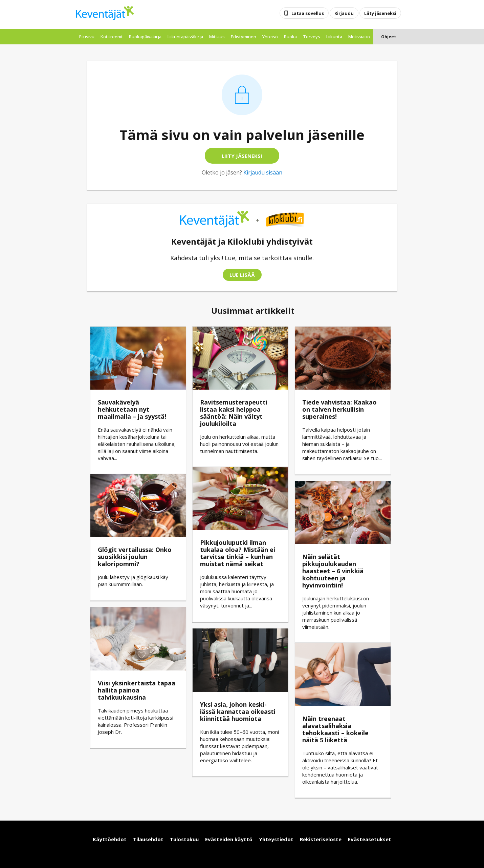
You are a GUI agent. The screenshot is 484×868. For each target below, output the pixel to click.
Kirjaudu (344, 13)
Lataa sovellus (304, 13)
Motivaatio (359, 37)
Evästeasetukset (370, 839)
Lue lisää (242, 275)
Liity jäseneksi (380, 13)
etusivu (87, 37)
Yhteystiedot (276, 839)
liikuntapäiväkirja (185, 37)
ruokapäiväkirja (145, 37)
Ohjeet (389, 37)
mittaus (217, 37)
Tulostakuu (184, 839)
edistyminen (244, 37)
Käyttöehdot (110, 839)
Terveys (312, 37)
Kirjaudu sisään (263, 172)
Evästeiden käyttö (229, 839)
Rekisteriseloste (321, 839)
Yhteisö (270, 37)
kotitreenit (112, 37)
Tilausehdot (148, 839)
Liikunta (334, 37)
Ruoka (290, 37)
